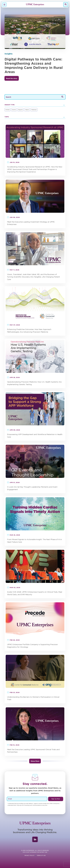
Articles (8, 110)
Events (14, 110)
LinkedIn (35, 839)
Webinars (34, 110)
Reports (20, 110)
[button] (12, 78)
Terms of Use (41, 855)
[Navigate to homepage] (35, 5)
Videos (27, 110)
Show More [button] (35, 761)
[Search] (66, 5)
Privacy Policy (29, 855)
